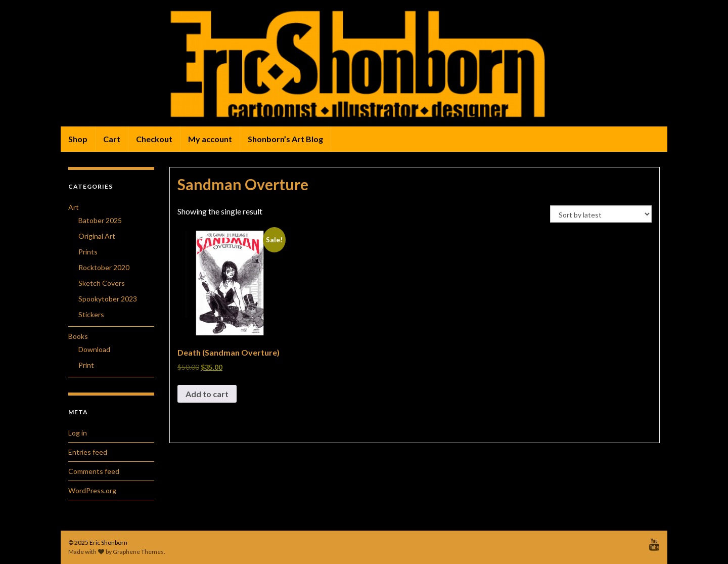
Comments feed (94, 471)
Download (94, 349)
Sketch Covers (102, 283)
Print (86, 365)
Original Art (97, 236)
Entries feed (88, 452)
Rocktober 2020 (104, 267)
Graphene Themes (138, 552)
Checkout (154, 139)
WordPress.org (92, 490)
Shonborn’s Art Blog (285, 139)
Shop (78, 139)
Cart (112, 139)
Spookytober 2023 (108, 299)
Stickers (91, 314)
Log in (78, 433)
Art (74, 207)
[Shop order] (601, 214)
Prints (88, 252)
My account (210, 139)
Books (78, 336)
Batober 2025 (100, 220)
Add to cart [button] (207, 394)
